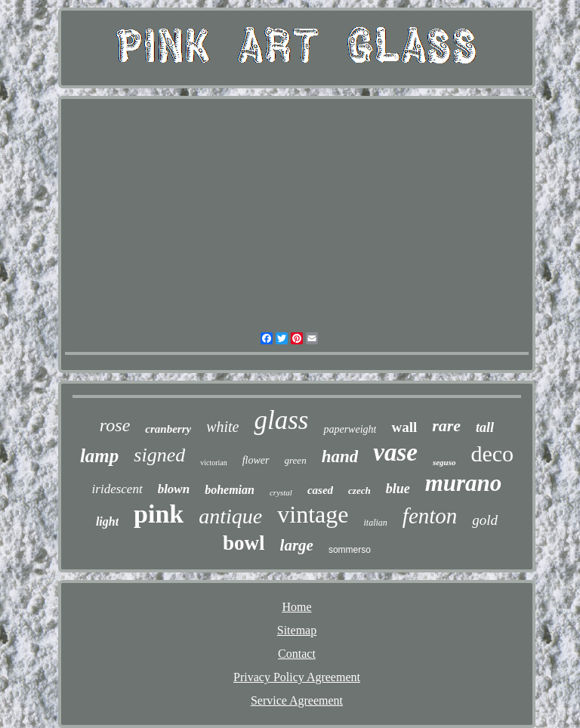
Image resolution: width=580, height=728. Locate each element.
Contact (297, 654)
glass (281, 420)
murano (464, 483)
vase (395, 452)
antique (230, 516)
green (296, 460)
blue (398, 489)
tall (485, 427)
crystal (281, 492)
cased (320, 490)
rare (446, 426)
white (222, 427)
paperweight (350, 429)
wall (404, 427)
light (107, 521)
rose (115, 425)
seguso (444, 462)
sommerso (350, 550)
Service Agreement (297, 700)
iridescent (117, 489)
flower (256, 460)
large (297, 545)
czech (359, 490)
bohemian (230, 490)
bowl (244, 543)
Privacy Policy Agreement (297, 677)
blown (174, 489)
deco (492, 453)
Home (296, 607)
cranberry (168, 429)
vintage (313, 514)
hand (340, 457)
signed (159, 455)
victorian (214, 463)
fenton (430, 516)
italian (375, 523)
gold (485, 520)
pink (159, 514)
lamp (99, 456)
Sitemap (297, 630)
